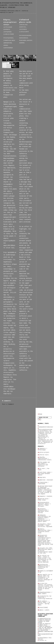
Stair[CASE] (43, 608)
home (40, 414)
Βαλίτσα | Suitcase (45, 480)
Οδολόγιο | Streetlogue (42, 449)
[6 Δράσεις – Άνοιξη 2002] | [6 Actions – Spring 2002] (44, 603)
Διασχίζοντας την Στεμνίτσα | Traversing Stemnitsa (45, 597)
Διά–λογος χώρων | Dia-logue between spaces (45, 474)
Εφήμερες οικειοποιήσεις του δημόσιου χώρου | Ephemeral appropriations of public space (44, 518)
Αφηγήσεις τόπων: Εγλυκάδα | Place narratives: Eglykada (45, 525)
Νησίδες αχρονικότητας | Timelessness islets (45, 459)
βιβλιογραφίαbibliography (45, 634)
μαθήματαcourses (44, 619)
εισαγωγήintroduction (45, 426)
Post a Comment (8, 404)
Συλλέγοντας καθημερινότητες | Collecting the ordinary (44, 566)
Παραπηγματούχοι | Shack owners (45, 593)
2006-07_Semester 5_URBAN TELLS (44, 624)
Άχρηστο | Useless (45, 496)
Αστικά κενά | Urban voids (43, 499)
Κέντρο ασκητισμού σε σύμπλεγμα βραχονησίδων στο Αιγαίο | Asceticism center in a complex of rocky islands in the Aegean (45, 490)
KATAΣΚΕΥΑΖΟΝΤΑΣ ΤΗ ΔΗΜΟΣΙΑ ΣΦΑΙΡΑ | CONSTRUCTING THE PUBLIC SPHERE (16, 5)
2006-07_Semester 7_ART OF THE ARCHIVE (45, 627)
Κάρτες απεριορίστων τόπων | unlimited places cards (45, 531)
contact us (42, 640)
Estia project (43, 452)
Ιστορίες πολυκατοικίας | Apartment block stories (43, 511)
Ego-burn (42, 477)
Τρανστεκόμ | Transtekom (43, 483)
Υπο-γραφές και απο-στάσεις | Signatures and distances (44, 464)
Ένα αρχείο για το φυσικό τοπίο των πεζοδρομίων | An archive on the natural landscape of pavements (45, 578)
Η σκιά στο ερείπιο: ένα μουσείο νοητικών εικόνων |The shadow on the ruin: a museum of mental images (45, 587)
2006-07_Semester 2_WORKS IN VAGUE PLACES (44, 621)
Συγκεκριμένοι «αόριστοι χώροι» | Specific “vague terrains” (44, 504)
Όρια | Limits (43, 610)
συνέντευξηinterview (45, 429)
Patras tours (43, 455)
